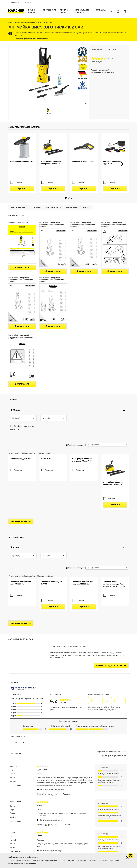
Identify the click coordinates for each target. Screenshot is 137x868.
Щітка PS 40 (46, 430)
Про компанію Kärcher (82, 11)
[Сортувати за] (107, 405)
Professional (50, 10)
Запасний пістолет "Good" (83, 150)
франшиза (101, 10)
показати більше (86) (21, 465)
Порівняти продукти (75, 405)
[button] (66, 181)
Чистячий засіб (53, 191)
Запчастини (72, 191)
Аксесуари (35, 191)
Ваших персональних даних (64, 860)
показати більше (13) (21, 562)
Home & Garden (32, 11)
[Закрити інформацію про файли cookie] (127, 857)
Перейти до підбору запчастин (111, 604)
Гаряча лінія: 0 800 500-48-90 (103, 72)
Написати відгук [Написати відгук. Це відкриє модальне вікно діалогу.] (97, 62)
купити (22, 165)
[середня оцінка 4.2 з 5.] (101, 58)
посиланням (31, 863)
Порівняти (18, 159)
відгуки (86, 191)
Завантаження (18, 191)
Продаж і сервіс (64, 11)
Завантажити (22, 251)
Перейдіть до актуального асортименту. (31, 39)
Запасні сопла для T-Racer (21, 430)
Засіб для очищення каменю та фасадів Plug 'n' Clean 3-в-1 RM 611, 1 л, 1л (114, 530)
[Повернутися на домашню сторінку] (17, 11)
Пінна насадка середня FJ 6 (22, 150)
